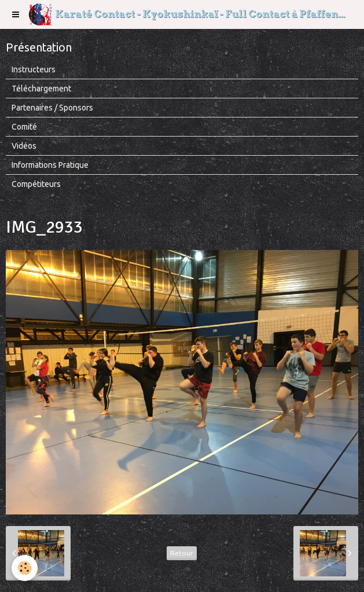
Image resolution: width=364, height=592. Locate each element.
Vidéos (24, 146)
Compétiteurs (36, 184)
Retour (182, 553)
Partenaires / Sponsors (52, 108)
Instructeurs (34, 69)
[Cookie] (25, 568)
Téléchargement (41, 89)
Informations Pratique (50, 165)
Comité (24, 127)
